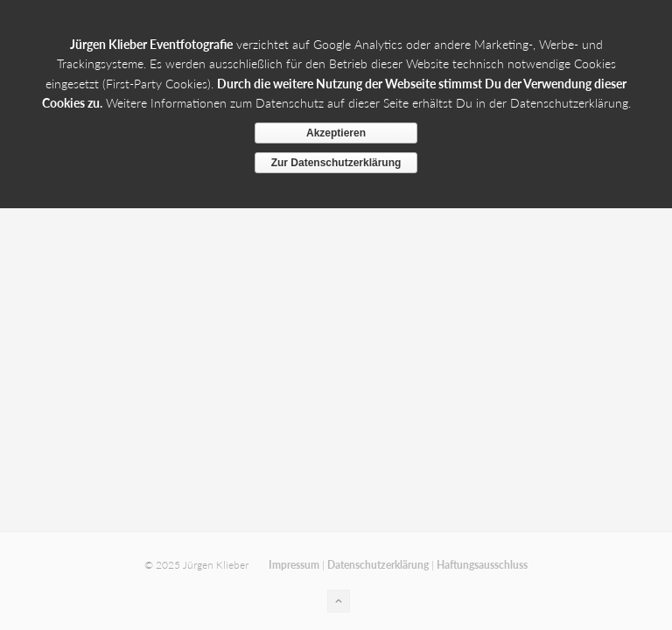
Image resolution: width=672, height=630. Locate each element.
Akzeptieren (336, 133)
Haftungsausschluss (482, 565)
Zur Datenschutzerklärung (336, 163)
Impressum (294, 565)
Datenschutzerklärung (378, 565)
